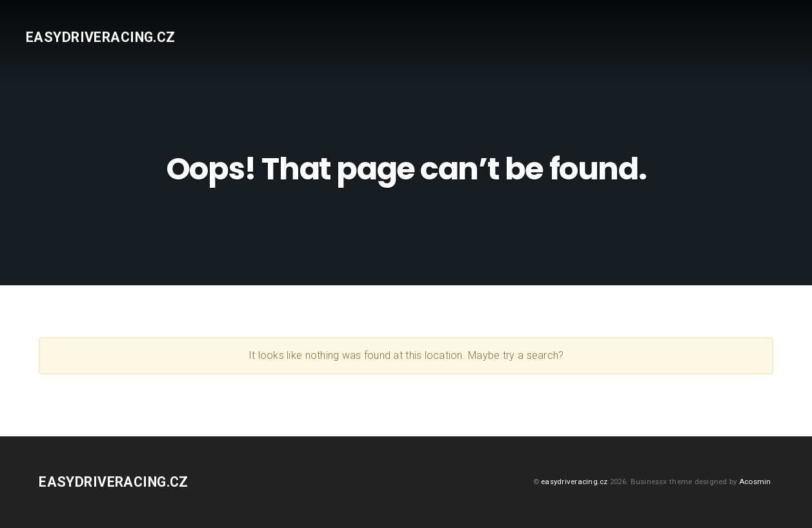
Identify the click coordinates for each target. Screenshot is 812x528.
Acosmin (755, 482)
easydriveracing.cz (101, 37)
